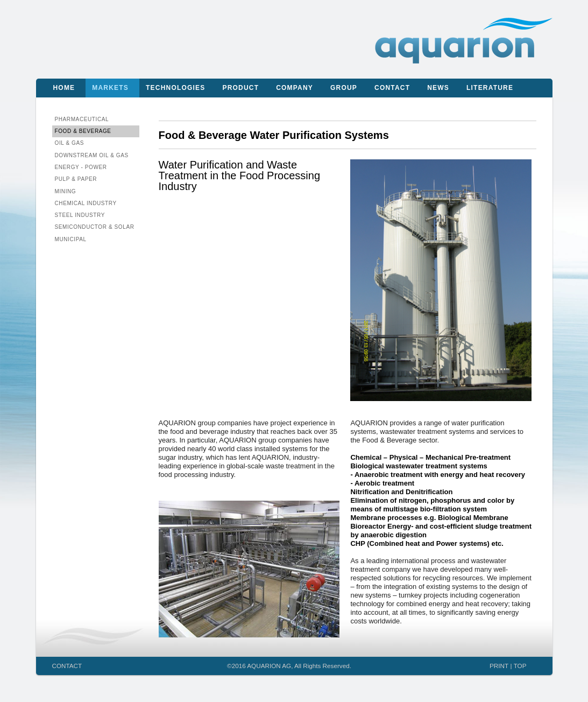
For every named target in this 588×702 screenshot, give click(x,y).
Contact (392, 88)
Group (344, 88)
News (438, 88)
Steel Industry (80, 215)
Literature (490, 88)
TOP (520, 666)
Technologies (175, 88)
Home (64, 88)
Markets (110, 88)
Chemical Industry (86, 203)
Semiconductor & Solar (95, 227)
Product (240, 88)
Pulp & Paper (76, 179)
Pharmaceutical (82, 119)
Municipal (71, 239)
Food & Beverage (83, 131)
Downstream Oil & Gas (92, 155)
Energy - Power (81, 167)
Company (295, 88)
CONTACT (67, 666)
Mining (66, 191)
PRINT (499, 666)
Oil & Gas (70, 143)
